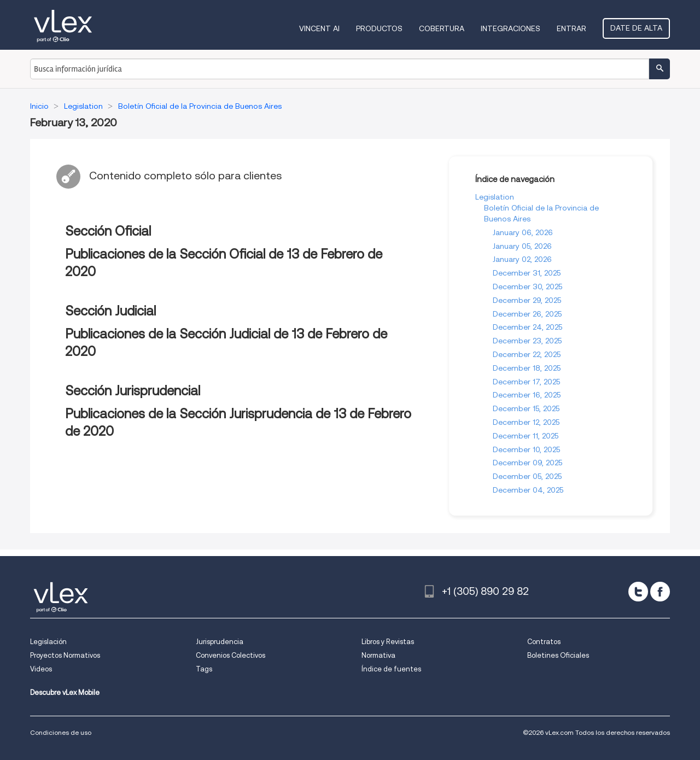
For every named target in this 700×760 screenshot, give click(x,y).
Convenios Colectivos (231, 655)
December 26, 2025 (527, 314)
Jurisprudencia (220, 642)
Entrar (571, 28)
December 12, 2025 (526, 422)
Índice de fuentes (391, 669)
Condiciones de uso (61, 732)
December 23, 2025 (527, 341)
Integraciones (511, 28)
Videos (41, 669)
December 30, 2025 (527, 287)
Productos (379, 28)
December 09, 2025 (527, 463)
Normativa (378, 655)
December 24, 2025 (527, 327)
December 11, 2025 (526, 436)
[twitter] (638, 592)
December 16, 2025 (527, 395)
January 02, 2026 (522, 259)
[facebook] (660, 592)
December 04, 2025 (528, 490)
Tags (204, 669)
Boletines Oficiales (558, 655)
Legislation (495, 197)
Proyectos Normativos (65, 655)
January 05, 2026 (522, 246)
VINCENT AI (319, 28)
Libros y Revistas (388, 642)
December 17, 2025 (526, 382)
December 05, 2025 (527, 476)
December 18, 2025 (527, 368)
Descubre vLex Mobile (65, 692)
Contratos (544, 642)
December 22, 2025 (527, 354)
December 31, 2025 (527, 273)
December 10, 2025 (526, 449)
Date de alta (636, 28)
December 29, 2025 (527, 300)
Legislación (48, 642)
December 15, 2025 (526, 408)
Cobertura (442, 28)
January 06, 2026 (523, 232)
